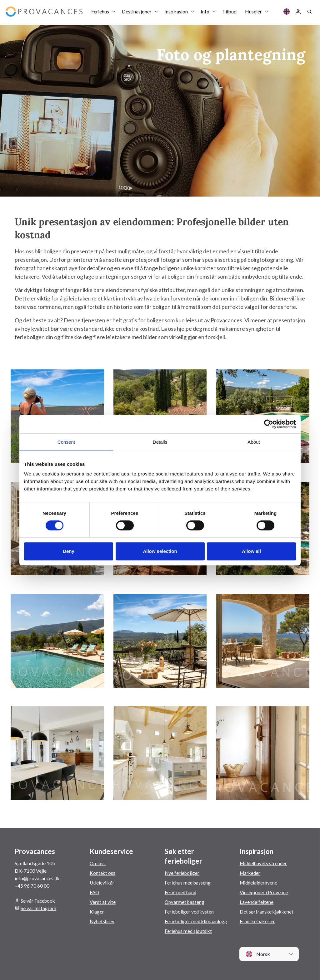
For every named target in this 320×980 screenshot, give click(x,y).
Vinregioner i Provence (264, 892)
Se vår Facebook (38, 901)
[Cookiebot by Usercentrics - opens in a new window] (269, 424)
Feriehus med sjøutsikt (189, 931)
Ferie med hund (181, 892)
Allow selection (160, 551)
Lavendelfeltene (257, 902)
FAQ (95, 892)
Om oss (98, 863)
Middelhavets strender (264, 863)
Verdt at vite (103, 902)
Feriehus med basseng (188, 882)
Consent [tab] (66, 442)
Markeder (251, 873)
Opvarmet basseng (185, 902)
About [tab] (254, 442)
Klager (97, 912)
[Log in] (298, 12)
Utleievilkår (102, 882)
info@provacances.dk (38, 878)
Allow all (251, 551)
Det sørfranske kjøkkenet (267, 912)
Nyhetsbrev (102, 921)
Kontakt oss (103, 873)
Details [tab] (160, 442)
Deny (69, 551)
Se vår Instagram (38, 908)
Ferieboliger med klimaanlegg (197, 921)
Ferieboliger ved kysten (190, 912)
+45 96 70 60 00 (32, 886)
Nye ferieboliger (182, 873)
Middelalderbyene (260, 882)
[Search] (309, 12)
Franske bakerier (258, 921)
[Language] (287, 12)
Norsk (258, 954)
